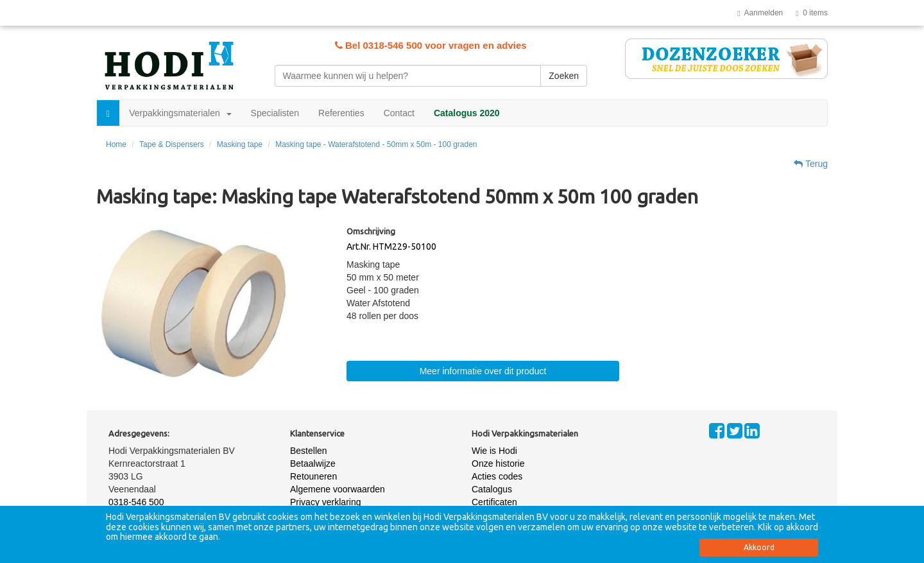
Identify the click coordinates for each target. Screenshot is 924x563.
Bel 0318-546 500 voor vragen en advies (431, 45)
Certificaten (494, 502)
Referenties (341, 113)
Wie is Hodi (494, 451)
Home (116, 144)
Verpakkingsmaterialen (180, 113)
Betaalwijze (313, 463)
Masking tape (240, 144)
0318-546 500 (136, 502)
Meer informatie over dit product (483, 371)
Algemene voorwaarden (338, 489)
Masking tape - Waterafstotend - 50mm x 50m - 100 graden (376, 144)
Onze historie (498, 463)
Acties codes (497, 476)
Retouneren (313, 476)
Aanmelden (760, 13)
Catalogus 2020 (467, 113)
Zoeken (564, 76)
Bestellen (309, 451)
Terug (811, 164)
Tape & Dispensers (172, 144)
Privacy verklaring (325, 502)
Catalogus (492, 489)
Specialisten (275, 113)
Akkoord (759, 547)
